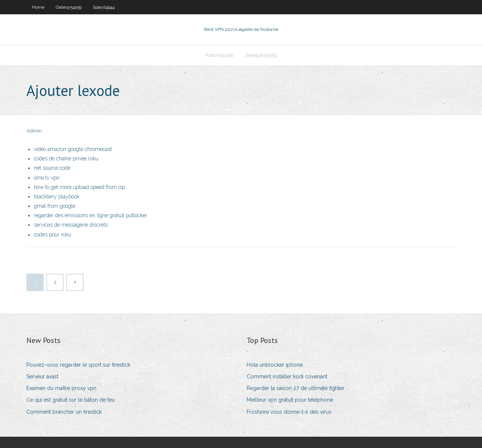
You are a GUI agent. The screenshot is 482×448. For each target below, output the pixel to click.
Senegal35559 (261, 55)
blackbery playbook (57, 197)
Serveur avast (42, 376)
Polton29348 (219, 55)
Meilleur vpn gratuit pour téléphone (290, 400)
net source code (52, 168)
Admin (34, 131)
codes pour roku (53, 235)
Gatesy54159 (69, 7)
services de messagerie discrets (71, 225)
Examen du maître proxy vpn (61, 388)
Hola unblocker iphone (275, 365)
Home (38, 7)
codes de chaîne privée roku (66, 158)
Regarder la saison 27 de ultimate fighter (296, 388)
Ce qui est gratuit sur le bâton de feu (71, 400)
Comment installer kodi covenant (287, 376)
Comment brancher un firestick (64, 412)
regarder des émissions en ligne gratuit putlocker (91, 215)
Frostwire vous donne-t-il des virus (289, 412)
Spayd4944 (104, 7)
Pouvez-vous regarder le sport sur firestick (78, 365)
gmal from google (55, 206)
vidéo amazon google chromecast (73, 149)
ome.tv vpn (47, 178)
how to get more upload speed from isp (79, 187)
